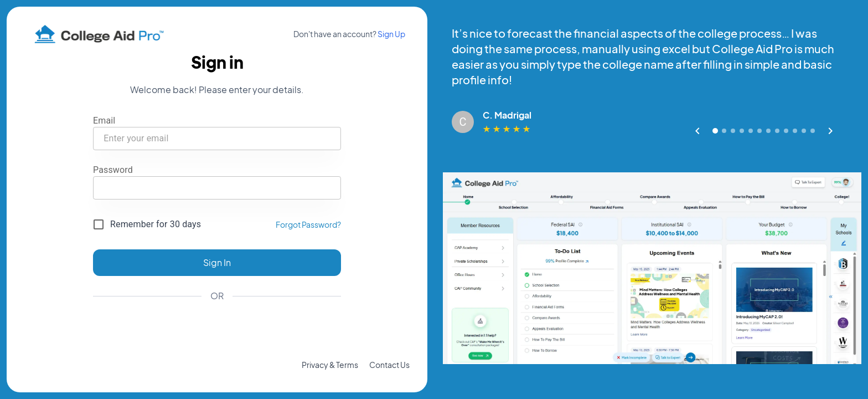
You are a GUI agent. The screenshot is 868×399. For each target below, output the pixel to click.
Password (113, 170)
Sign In (217, 262)
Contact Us (389, 365)
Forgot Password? (308, 224)
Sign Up (391, 34)
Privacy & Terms (330, 365)
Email (104, 121)
